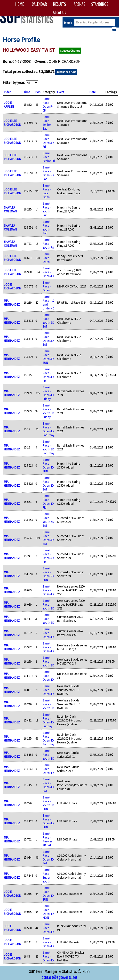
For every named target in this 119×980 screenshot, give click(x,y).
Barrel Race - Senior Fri (49, 157)
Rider (7, 92)
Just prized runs (66, 72)
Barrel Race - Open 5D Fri (48, 141)
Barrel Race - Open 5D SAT (48, 339)
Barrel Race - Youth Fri (48, 244)
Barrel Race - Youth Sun (47, 209)
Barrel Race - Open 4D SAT (48, 483)
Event (61, 92)
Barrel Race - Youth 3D (48, 604)
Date (92, 92)
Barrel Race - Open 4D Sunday (48, 720)
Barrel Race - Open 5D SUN (48, 357)
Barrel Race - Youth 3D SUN (48, 803)
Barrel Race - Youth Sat (47, 227)
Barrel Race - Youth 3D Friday (48, 411)
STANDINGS (99, 4)
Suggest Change (70, 51)
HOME (20, 4)
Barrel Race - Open (47, 258)
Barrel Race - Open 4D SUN (48, 465)
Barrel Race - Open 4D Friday (48, 393)
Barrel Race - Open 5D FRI (48, 556)
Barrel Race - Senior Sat (47, 123)
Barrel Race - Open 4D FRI (48, 375)
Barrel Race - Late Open (47, 191)
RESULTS (59, 4)
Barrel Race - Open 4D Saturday (48, 429)
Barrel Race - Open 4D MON (48, 912)
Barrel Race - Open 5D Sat (48, 173)
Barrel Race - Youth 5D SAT (48, 321)
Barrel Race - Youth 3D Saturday (48, 447)
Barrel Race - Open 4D (48, 272)
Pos (38, 92)
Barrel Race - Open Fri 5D (48, 105)
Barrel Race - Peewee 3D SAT (48, 839)
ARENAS (79, 4)
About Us (59, 12)
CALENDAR (39, 4)
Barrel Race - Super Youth (47, 875)
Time (27, 92)
